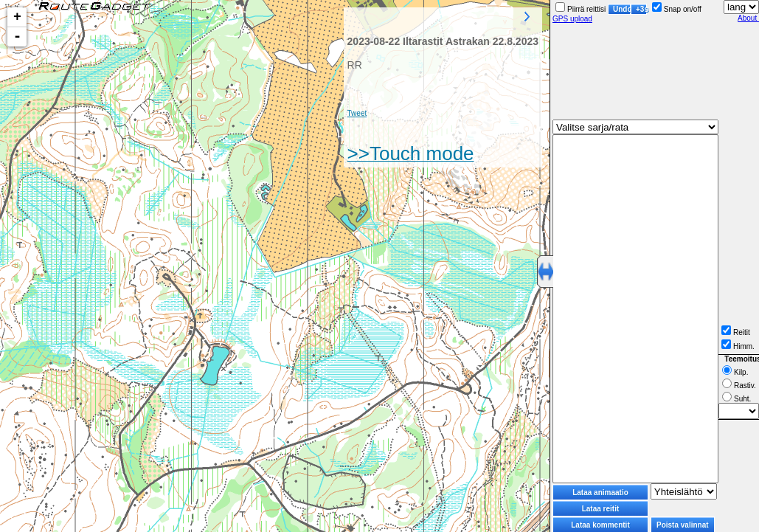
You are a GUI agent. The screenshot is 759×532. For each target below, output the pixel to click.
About (748, 18)
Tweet (357, 113)
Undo (622, 9)
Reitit (736, 332)
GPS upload (572, 19)
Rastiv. (739, 386)
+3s (641, 9)
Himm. (738, 346)
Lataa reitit (601, 509)
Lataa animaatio (600, 493)
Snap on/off (677, 9)
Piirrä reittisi (580, 9)
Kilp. (735, 372)
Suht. (737, 399)
